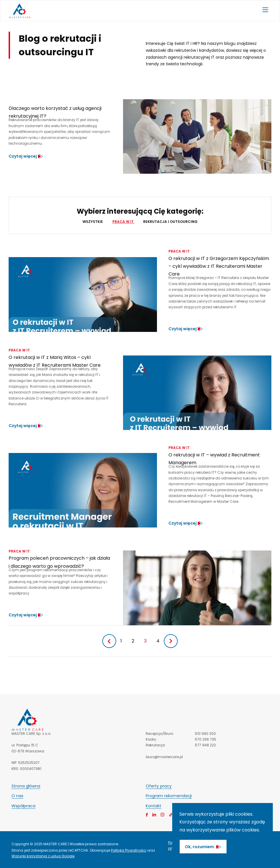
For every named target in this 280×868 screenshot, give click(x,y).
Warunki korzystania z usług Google (43, 856)
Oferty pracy (159, 786)
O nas (17, 796)
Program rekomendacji (169, 796)
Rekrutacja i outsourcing (170, 222)
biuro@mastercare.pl (164, 757)
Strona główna (26, 786)
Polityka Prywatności (129, 850)
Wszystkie (93, 222)
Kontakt (154, 806)
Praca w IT (123, 222)
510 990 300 (205, 734)
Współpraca (23, 806)
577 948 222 (205, 745)
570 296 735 (206, 739)
